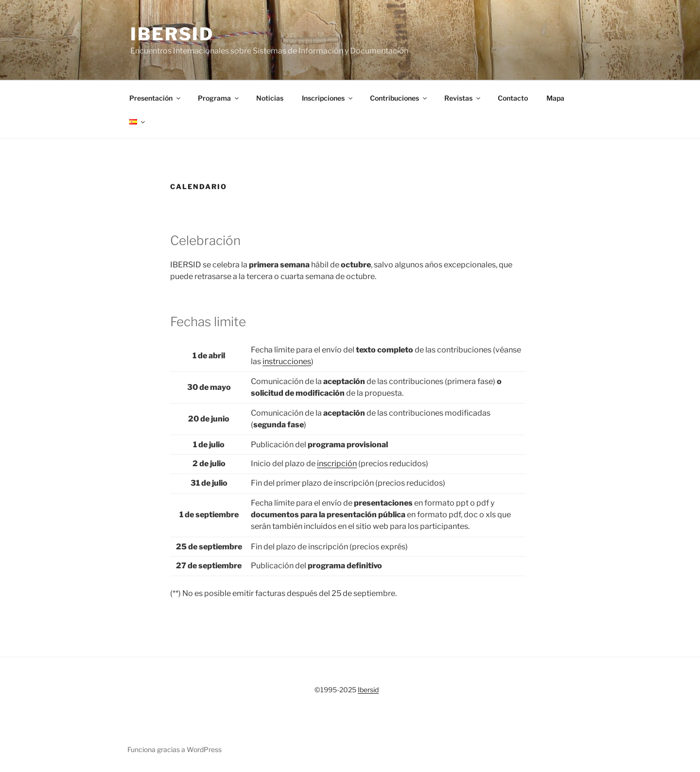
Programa (219, 98)
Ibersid (172, 34)
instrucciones (287, 361)
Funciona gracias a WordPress (175, 749)
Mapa (555, 98)
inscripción (337, 464)
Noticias (270, 98)
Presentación (156, 98)
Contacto (513, 98)
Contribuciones (399, 98)
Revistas (463, 98)
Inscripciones (328, 98)
